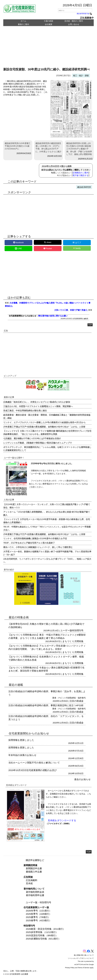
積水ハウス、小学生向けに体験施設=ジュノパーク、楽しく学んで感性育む (38, 547)
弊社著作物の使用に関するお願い (53, 316)
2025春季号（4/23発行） (39, 920)
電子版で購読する (81, 175)
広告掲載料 (32, 880)
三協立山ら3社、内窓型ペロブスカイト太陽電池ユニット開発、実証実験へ (38, 406)
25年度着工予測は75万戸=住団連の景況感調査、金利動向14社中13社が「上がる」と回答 (44, 427)
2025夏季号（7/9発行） (38, 917)
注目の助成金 (77, 701)
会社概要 (49, 24)
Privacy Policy (70, 968)
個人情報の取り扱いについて (84, 955)
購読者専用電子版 (84, 14)
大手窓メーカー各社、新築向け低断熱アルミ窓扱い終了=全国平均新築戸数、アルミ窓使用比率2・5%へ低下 (47, 553)
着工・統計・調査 (81, 76)
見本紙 (29, 883)
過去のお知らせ (82, 779)
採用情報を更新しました (21, 740)
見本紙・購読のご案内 (74, 21)
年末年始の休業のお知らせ (22, 755)
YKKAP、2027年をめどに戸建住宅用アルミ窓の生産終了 (29, 543)
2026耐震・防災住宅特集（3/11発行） (46, 929)
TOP (90, 325)
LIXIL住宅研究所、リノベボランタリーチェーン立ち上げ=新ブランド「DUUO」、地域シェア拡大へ (47, 560)
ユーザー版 (66, 630)
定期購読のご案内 (81, 173)
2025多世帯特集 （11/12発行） (42, 932)
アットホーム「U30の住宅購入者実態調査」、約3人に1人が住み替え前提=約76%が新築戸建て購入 (47, 513)
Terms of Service (84, 968)
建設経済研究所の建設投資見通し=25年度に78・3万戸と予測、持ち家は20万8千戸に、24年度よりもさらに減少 (48, 147)
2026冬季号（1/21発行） (39, 911)
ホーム (23, 21)
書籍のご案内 (23, 24)
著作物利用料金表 (35, 892)
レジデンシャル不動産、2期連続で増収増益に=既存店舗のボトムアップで (38, 443)
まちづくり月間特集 (73, 641)
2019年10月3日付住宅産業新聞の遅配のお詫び (33, 770)
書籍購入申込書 (34, 872)
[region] (48, 48)
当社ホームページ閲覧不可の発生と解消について (34, 763)
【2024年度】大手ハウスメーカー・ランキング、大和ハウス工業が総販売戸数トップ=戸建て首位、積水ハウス (47, 506)
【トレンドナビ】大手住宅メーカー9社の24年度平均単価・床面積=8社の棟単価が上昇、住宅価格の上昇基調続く (47, 521)
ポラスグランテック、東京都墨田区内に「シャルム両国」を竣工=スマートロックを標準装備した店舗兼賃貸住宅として (47, 449)
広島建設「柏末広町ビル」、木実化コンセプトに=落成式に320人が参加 (37, 402)
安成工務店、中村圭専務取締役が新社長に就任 (25, 410)
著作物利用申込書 (35, 895)
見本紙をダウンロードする (62, 820)
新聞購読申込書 (34, 868)
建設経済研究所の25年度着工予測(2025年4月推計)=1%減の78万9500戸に (18, 146)
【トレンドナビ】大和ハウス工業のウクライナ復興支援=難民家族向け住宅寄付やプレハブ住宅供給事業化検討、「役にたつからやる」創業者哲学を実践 (47, 432)
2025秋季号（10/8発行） (39, 914)
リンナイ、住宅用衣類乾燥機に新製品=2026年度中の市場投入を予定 (35, 538)
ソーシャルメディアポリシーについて (81, 958)
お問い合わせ (74, 24)
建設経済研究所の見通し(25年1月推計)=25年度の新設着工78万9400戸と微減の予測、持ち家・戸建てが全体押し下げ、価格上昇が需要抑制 (79, 149)
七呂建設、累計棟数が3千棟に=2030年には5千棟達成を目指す (32, 438)
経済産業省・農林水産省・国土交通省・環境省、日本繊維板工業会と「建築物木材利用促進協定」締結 (47, 416)
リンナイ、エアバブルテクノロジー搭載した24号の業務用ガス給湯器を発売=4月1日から (44, 422)
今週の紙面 (48, 21)
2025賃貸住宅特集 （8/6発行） (42, 935)
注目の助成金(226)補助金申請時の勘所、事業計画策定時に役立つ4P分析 (46, 705)
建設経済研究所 (84, 187)
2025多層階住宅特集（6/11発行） (43, 939)
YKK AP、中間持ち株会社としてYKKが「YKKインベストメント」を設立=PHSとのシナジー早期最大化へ (47, 528)
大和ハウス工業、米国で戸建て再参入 (71, 310)
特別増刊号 (78, 630)
